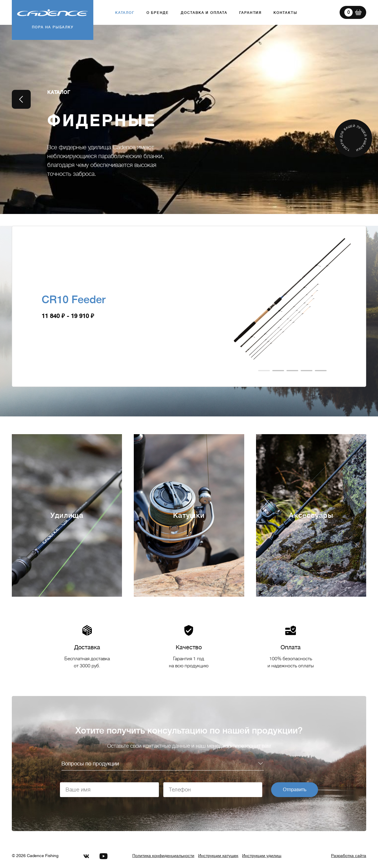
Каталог (125, 13)
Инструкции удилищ (262, 856)
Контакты (285, 13)
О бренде (158, 13)
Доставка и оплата (204, 13)
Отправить (295, 790)
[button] (264, 371)
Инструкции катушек (218, 856)
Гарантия (250, 13)
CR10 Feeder (74, 300)
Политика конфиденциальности (163, 856)
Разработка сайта (349, 856)
